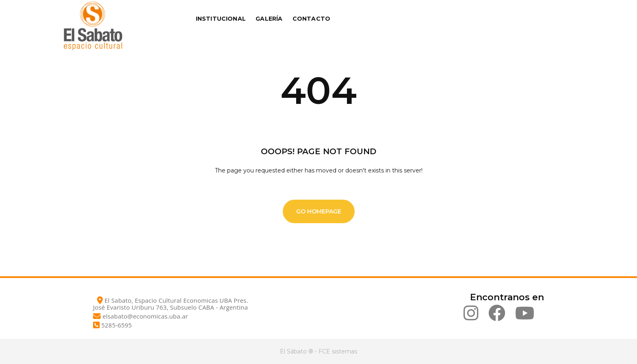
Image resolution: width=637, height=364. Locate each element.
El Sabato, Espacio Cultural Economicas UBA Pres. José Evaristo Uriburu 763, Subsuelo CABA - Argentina (171, 304)
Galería (269, 19)
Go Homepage (319, 211)
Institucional (221, 19)
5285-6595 (116, 325)
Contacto (312, 19)
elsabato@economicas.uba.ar (145, 316)
